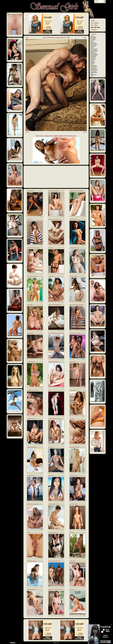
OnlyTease (93, 58)
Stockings (62, 274)
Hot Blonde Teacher (31, 419)
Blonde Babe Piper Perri (75, 447)
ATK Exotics (93, 40)
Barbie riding (51, 276)
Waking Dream (73, 362)
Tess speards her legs (53, 533)
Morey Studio (93, 56)
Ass (84, 217)
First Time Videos (94, 49)
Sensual (62, 217)
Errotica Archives (94, 44)
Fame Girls (93, 47)
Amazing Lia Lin (30, 191)
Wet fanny (72, 419)
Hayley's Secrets (94, 51)
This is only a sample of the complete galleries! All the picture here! (56, 136)
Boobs (41, 331)
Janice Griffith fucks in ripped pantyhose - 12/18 (56, 38)
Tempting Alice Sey (74, 476)
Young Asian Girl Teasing (53, 362)
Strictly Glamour (94, 67)
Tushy (92, 74)
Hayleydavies (72, 589)
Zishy (92, 76)
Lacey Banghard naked (32, 447)
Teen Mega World (94, 69)
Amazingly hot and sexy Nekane (34, 248)
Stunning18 (93, 68)
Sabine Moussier (73, 390)
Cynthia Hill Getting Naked (54, 191)
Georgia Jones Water (31, 561)
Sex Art (92, 64)
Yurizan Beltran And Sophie (75, 333)
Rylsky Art (93, 62)
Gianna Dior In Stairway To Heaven (77, 305)
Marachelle (72, 533)
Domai (92, 42)
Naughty (83, 558)
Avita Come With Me (74, 276)
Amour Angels (93, 37)
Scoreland (93, 63)
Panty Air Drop (73, 561)
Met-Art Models (94, 54)
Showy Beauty (93, 65)
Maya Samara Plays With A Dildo (76, 191)
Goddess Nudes (94, 50)
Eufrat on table (30, 333)
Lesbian (83, 359)
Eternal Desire (93, 45)
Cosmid (92, 41)
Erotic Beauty (93, 43)
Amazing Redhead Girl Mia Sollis (55, 419)
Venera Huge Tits (31, 362)
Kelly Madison (30, 305)
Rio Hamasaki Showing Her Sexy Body (56, 333)
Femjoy (92, 48)
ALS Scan (93, 36)
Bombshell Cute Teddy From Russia (56, 589)
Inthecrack (93, 52)
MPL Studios (93, 57)
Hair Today (51, 248)
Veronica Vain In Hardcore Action (55, 219)
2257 (58, 643)
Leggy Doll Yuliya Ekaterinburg (55, 305)
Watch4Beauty (93, 75)
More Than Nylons (94, 55)
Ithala (50, 390)
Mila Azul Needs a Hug (74, 248)
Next (85, 38)
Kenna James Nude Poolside (33, 504)
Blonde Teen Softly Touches (33, 390)
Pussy (41, 416)
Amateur (62, 473)
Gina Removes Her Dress (32, 276)
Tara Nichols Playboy (74, 504)
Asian (41, 217)
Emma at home (52, 447)
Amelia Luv (30, 219)
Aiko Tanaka (51, 476)
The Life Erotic (94, 71)
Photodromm (93, 60)
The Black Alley (94, 70)
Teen (84, 274)
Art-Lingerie (93, 38)
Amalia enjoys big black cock (54, 561)
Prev (28, 38)
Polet (28, 533)
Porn (63, 245)
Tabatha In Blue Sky (74, 219)
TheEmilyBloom (94, 72)
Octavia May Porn (31, 476)
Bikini (41, 587)
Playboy (92, 61)
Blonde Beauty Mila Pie (32, 589)
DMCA (55, 643)
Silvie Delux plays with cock (54, 504)
